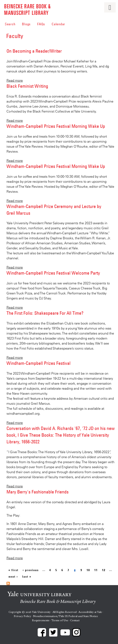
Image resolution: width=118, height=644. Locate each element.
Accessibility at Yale (90, 612)
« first (13, 570)
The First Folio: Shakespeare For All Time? (45, 313)
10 (88, 570)
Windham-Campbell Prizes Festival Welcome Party (53, 273)
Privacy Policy (22, 616)
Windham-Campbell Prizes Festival (38, 363)
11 (96, 570)
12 (104, 570)
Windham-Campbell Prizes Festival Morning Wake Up (56, 126)
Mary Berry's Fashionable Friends (38, 492)
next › (13, 577)
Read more (15, 80)
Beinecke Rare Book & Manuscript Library (28, 9)
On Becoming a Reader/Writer (34, 51)
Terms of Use (60, 620)
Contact (75, 620)
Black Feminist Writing (27, 86)
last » (27, 577)
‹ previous (31, 570)
